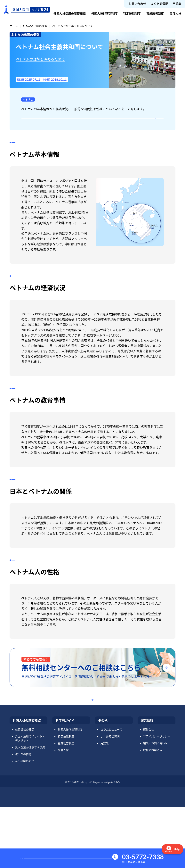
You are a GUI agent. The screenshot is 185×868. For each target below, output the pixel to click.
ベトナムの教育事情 (42, 149)
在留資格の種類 (25, 791)
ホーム (14, 26)
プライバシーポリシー (157, 798)
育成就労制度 (155, 13)
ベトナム (28, 99)
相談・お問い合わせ (155, 804)
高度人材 (175, 13)
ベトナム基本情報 (40, 124)
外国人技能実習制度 (105, 13)
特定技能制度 (132, 13)
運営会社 (149, 791)
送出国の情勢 (23, 815)
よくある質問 (159, 4)
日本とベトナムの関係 (44, 161)
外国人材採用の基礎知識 (70, 13)
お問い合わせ (137, 4)
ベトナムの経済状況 (42, 136)
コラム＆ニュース (111, 791)
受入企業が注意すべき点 (30, 808)
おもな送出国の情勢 (35, 26)
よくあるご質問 (110, 798)
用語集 (177, 4)
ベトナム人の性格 (40, 174)
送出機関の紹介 (25, 822)
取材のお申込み (153, 811)
